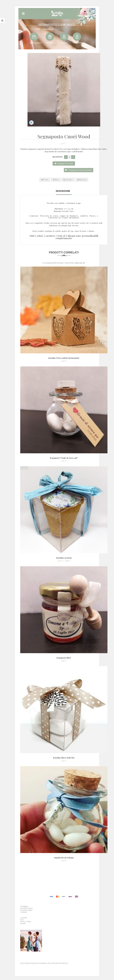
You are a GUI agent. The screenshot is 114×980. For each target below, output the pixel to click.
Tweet (45, 180)
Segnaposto (49, 29)
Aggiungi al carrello (65, 163)
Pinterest (82, 180)
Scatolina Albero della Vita (64, 758)
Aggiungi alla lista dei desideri (80, 170)
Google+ (68, 180)
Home (38, 29)
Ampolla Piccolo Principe (64, 858)
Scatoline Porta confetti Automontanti (64, 358)
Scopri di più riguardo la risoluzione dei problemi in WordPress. (44, 963)
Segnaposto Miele (64, 658)
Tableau (64, 43)
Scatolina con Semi (64, 558)
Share (56, 180)
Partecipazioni (36, 43)
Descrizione (63, 191)
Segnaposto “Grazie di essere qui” (64, 458)
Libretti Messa (78, 43)
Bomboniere (51, 43)
